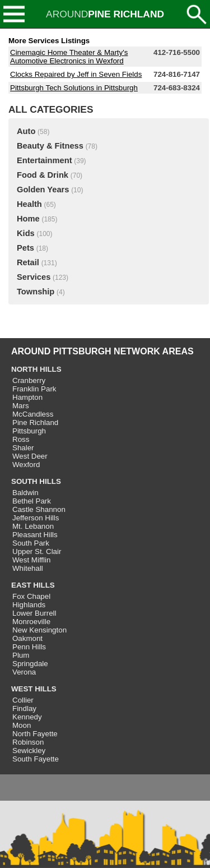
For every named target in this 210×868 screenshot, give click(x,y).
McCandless (33, 414)
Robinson (28, 742)
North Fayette (35, 734)
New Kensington (39, 630)
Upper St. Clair (37, 551)
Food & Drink (43, 175)
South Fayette (36, 759)
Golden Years (43, 190)
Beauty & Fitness (50, 146)
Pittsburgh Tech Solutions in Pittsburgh (74, 88)
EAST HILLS (33, 585)
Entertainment (45, 160)
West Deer (30, 456)
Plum (21, 655)
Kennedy (27, 717)
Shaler (23, 448)
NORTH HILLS (36, 369)
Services (34, 277)
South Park (31, 543)
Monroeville (31, 622)
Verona (24, 672)
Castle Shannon (39, 509)
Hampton (27, 397)
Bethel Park (32, 501)
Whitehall (28, 568)
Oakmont (27, 638)
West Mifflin (31, 560)
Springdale (30, 664)
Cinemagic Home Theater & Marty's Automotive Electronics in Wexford (69, 57)
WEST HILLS (34, 689)
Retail (28, 262)
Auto (26, 131)
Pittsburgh (29, 431)
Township (36, 292)
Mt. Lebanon (33, 526)
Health (29, 204)
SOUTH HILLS (36, 481)
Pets (25, 248)
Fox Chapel (31, 596)
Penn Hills (29, 647)
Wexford (26, 465)
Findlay (24, 708)
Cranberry (29, 380)
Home (28, 219)
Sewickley (29, 751)
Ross (21, 439)
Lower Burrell (34, 613)
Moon (22, 725)
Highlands (29, 605)
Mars (21, 406)
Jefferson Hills (36, 518)
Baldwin (25, 493)
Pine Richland (35, 423)
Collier (23, 700)
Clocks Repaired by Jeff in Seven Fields (76, 74)
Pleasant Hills (35, 535)
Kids (26, 233)
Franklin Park (34, 389)
